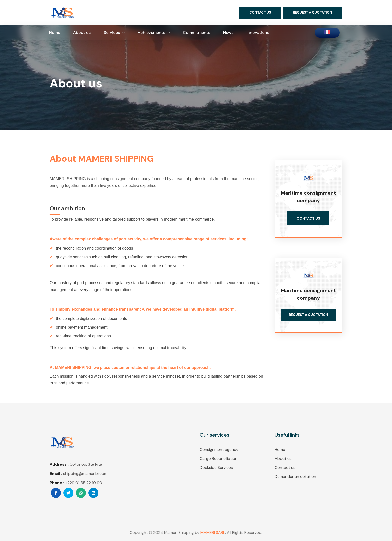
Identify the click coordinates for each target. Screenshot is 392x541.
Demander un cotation (295, 477)
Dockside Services (216, 468)
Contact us (285, 468)
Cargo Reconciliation (219, 459)
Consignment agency (219, 450)
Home (280, 450)
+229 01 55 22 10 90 (84, 483)
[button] (260, 13)
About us (283, 459)
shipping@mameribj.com (85, 474)
